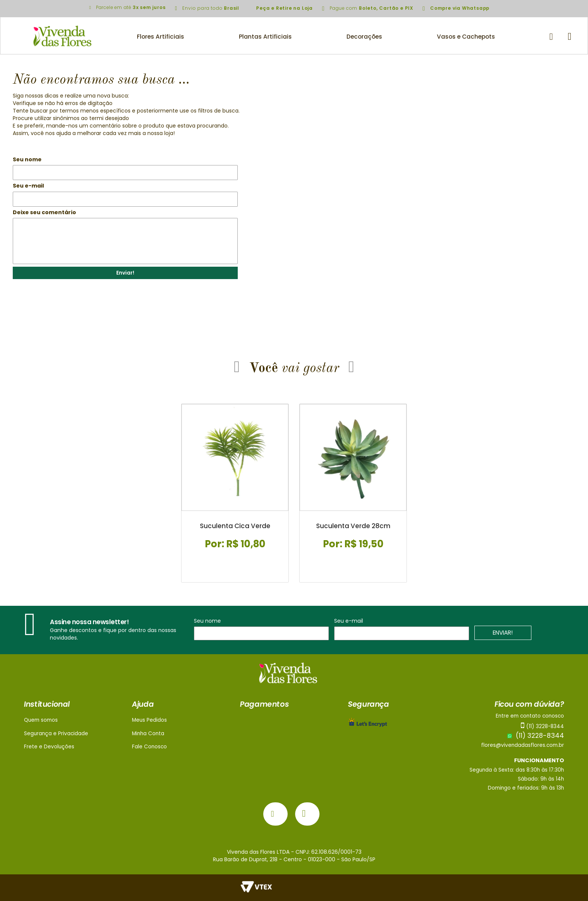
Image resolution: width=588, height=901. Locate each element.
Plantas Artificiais (265, 37)
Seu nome (27, 159)
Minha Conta (148, 734)
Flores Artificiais (160, 37)
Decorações (364, 37)
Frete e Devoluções (49, 747)
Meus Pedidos (149, 720)
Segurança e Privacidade (56, 734)
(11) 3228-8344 (536, 736)
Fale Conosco (149, 747)
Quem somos (41, 720)
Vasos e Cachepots (466, 37)
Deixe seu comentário (44, 212)
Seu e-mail (28, 186)
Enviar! (125, 273)
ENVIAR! (503, 633)
